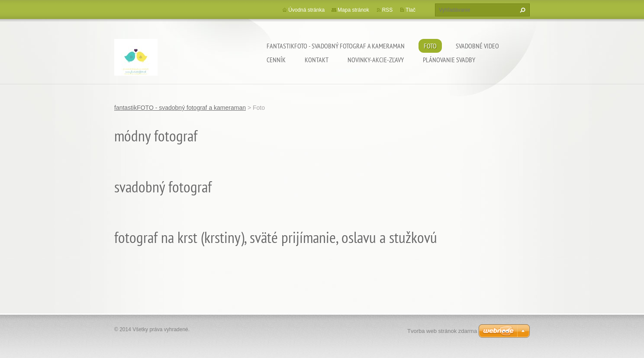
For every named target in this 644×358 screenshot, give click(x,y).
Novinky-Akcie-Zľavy (376, 60)
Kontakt (317, 60)
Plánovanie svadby (449, 60)
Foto (430, 46)
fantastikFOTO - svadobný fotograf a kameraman (336, 46)
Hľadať (522, 10)
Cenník (276, 60)
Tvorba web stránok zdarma (442, 331)
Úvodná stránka (306, 10)
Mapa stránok (353, 10)
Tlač (411, 10)
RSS (388, 10)
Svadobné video (477, 46)
